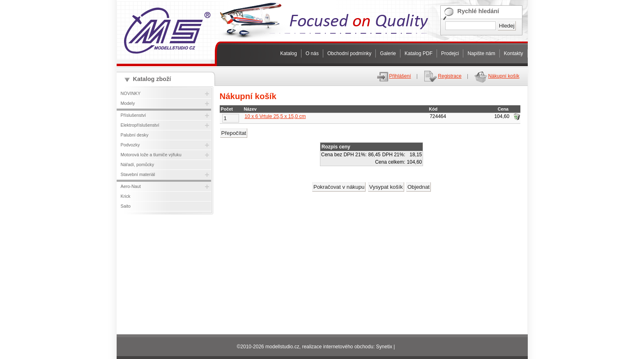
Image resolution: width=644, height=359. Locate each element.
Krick (126, 196)
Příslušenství (133, 115)
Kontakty (514, 53)
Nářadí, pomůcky (138, 164)
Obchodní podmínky (349, 53)
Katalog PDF (419, 53)
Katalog (289, 53)
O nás (312, 53)
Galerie (388, 53)
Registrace (442, 76)
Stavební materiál (138, 174)
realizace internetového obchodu (337, 347)
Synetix (384, 347)
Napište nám (481, 53)
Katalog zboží (152, 79)
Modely (128, 103)
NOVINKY (131, 93)
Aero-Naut (131, 186)
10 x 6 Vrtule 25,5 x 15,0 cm (275, 116)
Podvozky (130, 145)
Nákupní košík (496, 76)
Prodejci (450, 53)
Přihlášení (393, 76)
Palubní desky (135, 135)
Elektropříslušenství (140, 125)
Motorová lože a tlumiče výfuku (151, 155)
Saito (126, 206)
